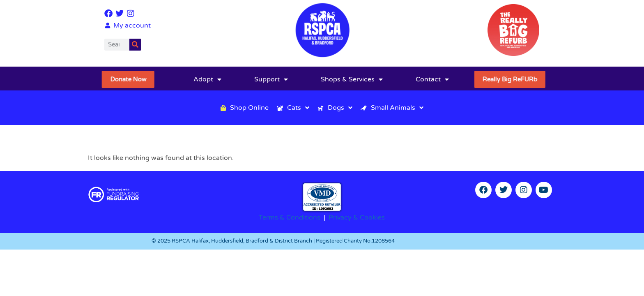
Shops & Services (352, 79)
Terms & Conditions (290, 217)
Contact (432, 79)
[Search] (135, 45)
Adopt (207, 79)
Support (271, 79)
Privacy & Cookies (357, 217)
